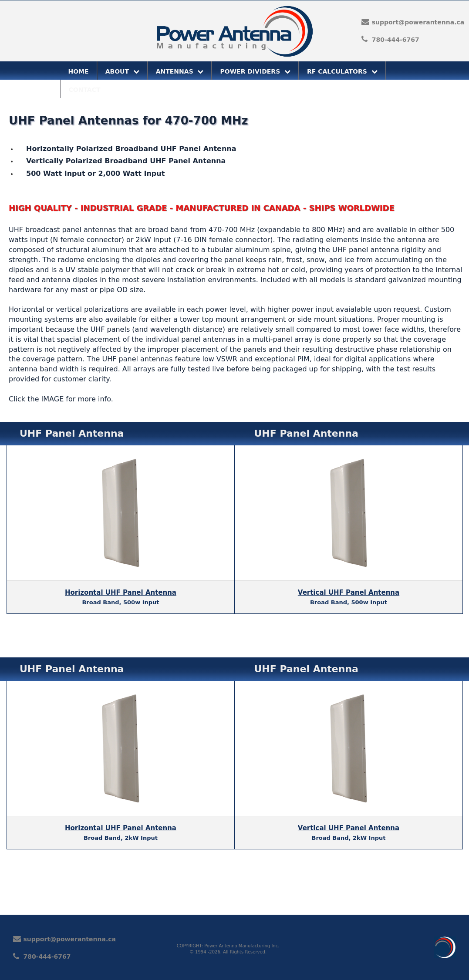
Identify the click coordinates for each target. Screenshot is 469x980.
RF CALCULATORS (342, 71)
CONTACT (85, 90)
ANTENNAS (180, 71)
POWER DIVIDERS (255, 71)
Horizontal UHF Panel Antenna (121, 593)
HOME (79, 71)
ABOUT (122, 71)
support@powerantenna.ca (418, 22)
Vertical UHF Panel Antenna (349, 593)
